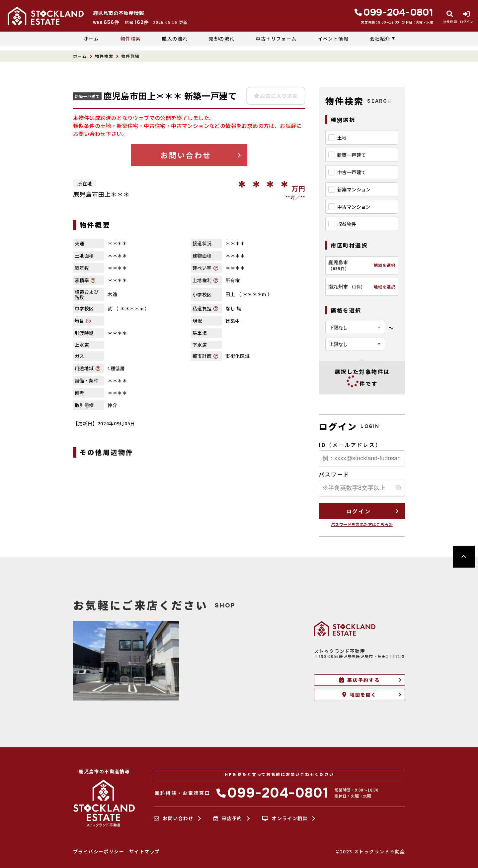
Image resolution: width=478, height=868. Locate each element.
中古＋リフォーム (276, 39)
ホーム (92, 39)
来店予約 (228, 818)
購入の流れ (175, 39)
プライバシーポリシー (99, 851)
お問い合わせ (186, 155)
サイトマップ (144, 851)
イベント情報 (333, 39)
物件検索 (131, 39)
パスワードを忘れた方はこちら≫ (362, 524)
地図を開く (359, 695)
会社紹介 (380, 39)
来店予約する (359, 680)
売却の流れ (222, 39)
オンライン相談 (285, 818)
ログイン (358, 511)
